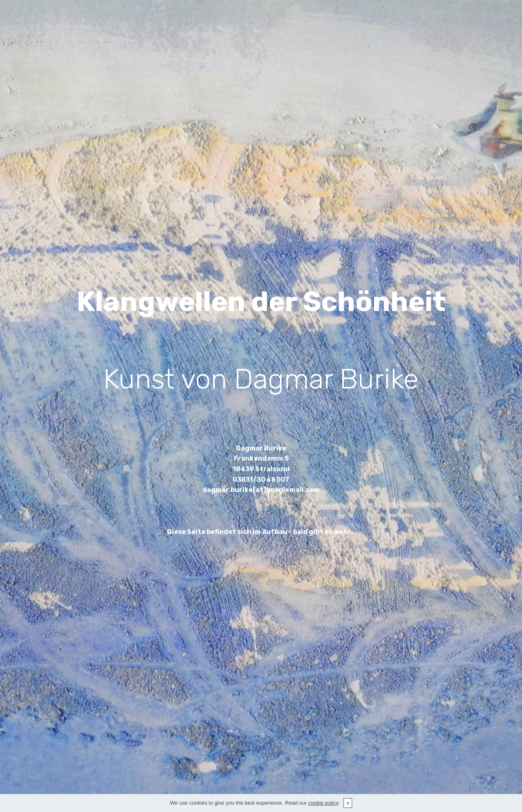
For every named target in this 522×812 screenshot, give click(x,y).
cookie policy (323, 803)
